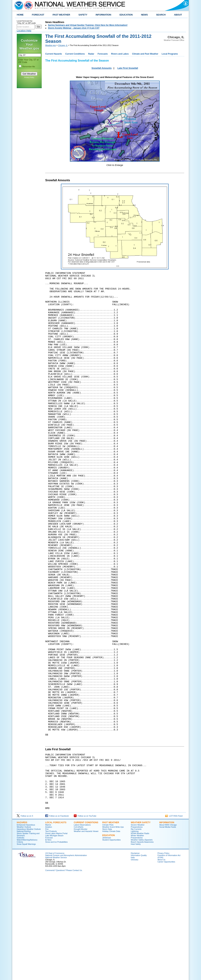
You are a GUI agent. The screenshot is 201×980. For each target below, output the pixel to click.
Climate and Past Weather (145, 54)
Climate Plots (108, 928)
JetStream (107, 941)
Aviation (49, 930)
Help (133, 961)
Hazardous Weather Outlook (29, 932)
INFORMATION (103, 15)
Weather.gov (51, 45)
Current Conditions (75, 54)
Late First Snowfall (128, 68)
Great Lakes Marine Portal (56, 937)
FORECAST (38, 15)
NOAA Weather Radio (140, 937)
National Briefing (24, 935)
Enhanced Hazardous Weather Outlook (26, 929)
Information (167, 926)
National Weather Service (56, 961)
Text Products (51, 935)
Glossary (135, 963)
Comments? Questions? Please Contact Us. (64, 974)
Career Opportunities (166, 965)
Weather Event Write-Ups (113, 930)
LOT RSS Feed (174, 919)
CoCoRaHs (79, 930)
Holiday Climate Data (111, 935)
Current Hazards (54, 54)
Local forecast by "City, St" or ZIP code (26, 22)
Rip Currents (136, 932)
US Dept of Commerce (55, 956)
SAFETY (83, 15)
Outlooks (20, 941)
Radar (91, 54)
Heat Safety (136, 947)
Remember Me (29, 67)
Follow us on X (25, 919)
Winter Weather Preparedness (137, 940)
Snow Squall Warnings (26, 947)
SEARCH (161, 15)
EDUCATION (126, 15)
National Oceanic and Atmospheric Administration (66, 959)
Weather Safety (141, 926)
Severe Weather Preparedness (138, 929)
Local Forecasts (56, 926)
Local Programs (170, 54)
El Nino (48, 943)
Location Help (24, 31)
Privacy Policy (29, 77)
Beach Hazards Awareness (142, 945)
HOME (20, 15)
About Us (161, 963)
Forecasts (103, 54)
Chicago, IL (63, 45)
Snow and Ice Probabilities (56, 945)
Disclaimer (135, 956)
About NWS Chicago (168, 928)
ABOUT (178, 15)
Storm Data (107, 932)
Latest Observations (82, 928)
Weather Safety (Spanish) (142, 943)
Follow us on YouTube (85, 919)
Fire (47, 932)
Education (109, 939)
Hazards (22, 926)
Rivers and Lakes (120, 54)
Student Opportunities (111, 943)
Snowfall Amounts (101, 68)
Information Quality (139, 959)
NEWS (144, 15)
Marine (48, 928)
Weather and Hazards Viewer (86, 935)
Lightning (135, 935)
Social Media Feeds (168, 930)
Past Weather (111, 926)
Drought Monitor (81, 932)
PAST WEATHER (61, 15)
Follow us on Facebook (57, 919)
